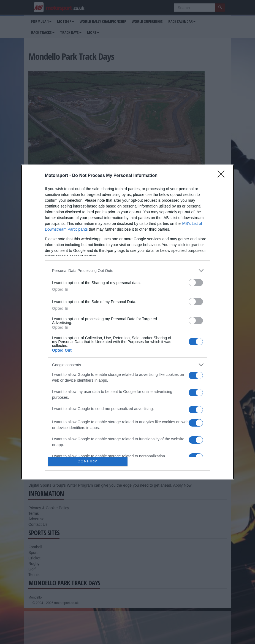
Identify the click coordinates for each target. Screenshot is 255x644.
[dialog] (127, 322)
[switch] (196, 283)
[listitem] (127, 270)
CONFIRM (88, 461)
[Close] (223, 176)
